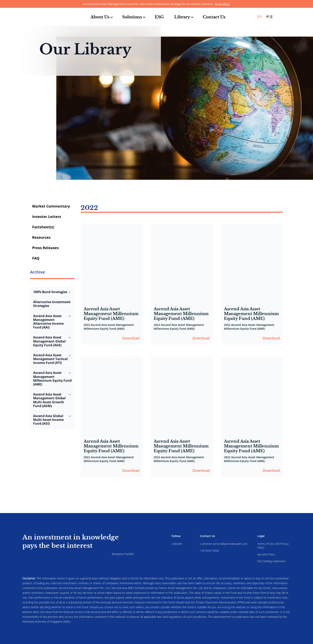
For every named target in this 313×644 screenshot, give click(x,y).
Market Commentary (51, 206)
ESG (159, 17)
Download (131, 338)
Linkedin (177, 544)
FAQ (36, 258)
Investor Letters (47, 217)
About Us (100, 17)
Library (182, 17)
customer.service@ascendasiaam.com (224, 544)
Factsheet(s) (43, 227)
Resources (41, 237)
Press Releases (45, 248)
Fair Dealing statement (271, 561)
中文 (269, 17)
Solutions (132, 17)
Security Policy (266, 554)
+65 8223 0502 (210, 551)
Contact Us (214, 17)
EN (260, 17)
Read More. (223, 4)
